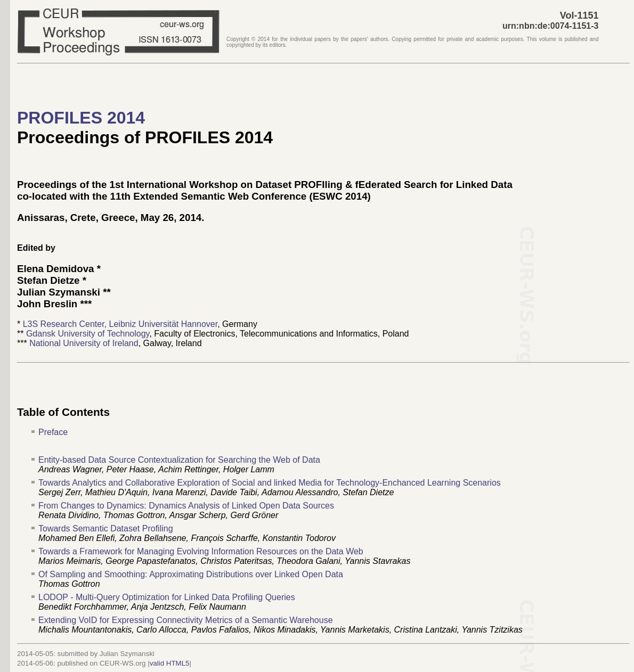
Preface (53, 432)
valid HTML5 (170, 663)
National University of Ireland (84, 343)
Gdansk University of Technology (88, 334)
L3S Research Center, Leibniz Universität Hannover (120, 324)
